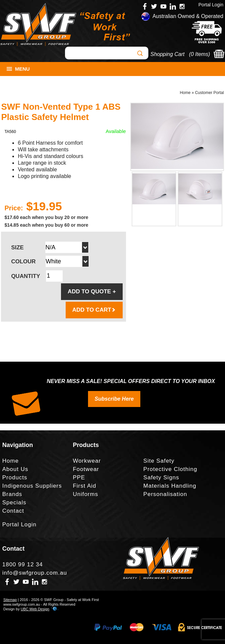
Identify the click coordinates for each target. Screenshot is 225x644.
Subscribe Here (114, 399)
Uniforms (85, 494)
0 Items (199, 54)
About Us (15, 469)
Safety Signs (161, 477)
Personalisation (165, 494)
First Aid (84, 486)
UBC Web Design (35, 609)
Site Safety (159, 461)
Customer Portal (209, 93)
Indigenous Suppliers (32, 486)
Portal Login (211, 5)
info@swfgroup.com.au (35, 573)
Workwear (87, 461)
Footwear (86, 469)
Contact (13, 511)
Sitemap (10, 600)
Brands (12, 494)
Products (15, 477)
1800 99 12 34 (23, 564)
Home (185, 93)
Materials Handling (170, 486)
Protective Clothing (170, 469)
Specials (14, 502)
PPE (79, 477)
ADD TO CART (94, 310)
